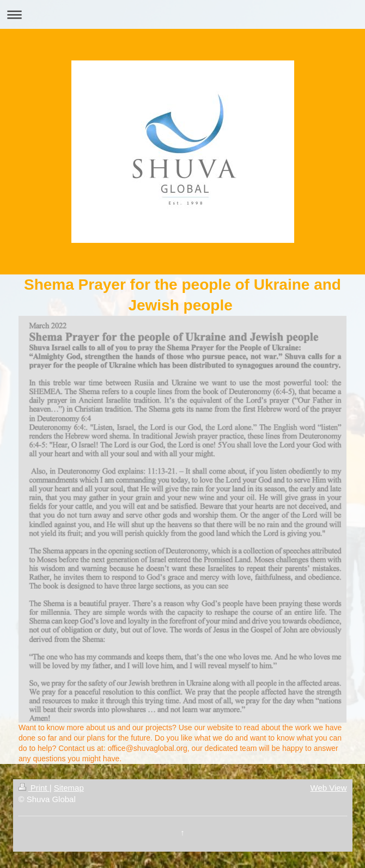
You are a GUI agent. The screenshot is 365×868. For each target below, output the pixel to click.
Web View (329, 788)
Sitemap (69, 788)
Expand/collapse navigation (182, 14)
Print (34, 788)
